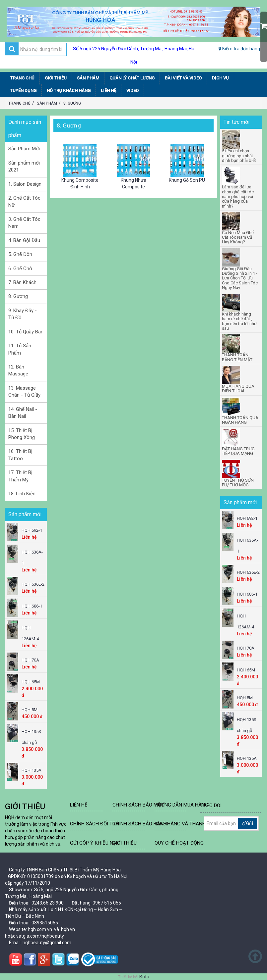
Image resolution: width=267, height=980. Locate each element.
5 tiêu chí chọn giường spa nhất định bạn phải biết (239, 156)
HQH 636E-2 (33, 584)
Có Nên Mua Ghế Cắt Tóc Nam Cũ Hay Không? (238, 238)
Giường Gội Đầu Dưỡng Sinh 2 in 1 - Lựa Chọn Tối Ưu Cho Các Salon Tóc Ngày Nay (240, 278)
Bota (144, 977)
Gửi (248, 823)
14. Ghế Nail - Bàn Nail (23, 413)
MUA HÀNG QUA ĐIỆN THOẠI (238, 389)
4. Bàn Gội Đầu (24, 240)
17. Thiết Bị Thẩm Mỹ (20, 476)
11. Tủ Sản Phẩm (20, 349)
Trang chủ (19, 103)
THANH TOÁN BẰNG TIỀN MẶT (237, 357)
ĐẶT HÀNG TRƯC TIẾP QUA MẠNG (238, 451)
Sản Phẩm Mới (24, 149)
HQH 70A (30, 660)
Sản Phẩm (47, 103)
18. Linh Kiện (22, 494)
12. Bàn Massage (18, 370)
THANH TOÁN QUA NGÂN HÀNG (240, 420)
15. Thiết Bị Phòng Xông (22, 434)
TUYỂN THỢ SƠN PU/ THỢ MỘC (238, 483)
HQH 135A (32, 770)
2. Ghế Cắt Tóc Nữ (24, 201)
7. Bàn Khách (22, 282)
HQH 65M (31, 682)
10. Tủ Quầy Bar (25, 332)
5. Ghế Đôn (20, 254)
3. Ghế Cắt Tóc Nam (24, 223)
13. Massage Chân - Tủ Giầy (24, 392)
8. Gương (72, 103)
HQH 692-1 (32, 530)
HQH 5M (30, 710)
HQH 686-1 (32, 606)
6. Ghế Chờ (20, 269)
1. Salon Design (25, 184)
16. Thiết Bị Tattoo (20, 455)
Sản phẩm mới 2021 (24, 166)
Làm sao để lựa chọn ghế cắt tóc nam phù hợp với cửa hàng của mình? (238, 196)
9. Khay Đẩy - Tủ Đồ (23, 314)
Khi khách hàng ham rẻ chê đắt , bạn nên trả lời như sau (239, 321)
